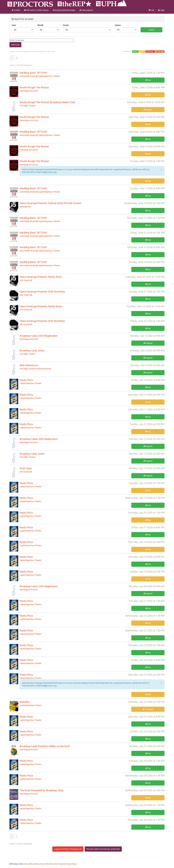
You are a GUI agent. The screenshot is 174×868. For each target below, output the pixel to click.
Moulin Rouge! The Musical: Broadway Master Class (47, 102)
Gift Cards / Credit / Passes (36, 10)
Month (40, 25)
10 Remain (148, 709)
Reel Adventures (29, 365)
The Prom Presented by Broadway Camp (42, 790)
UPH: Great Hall (26, 280)
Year (14, 25)
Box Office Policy (32, 864)
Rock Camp (26, 468)
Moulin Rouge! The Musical (34, 87)
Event (66, 25)
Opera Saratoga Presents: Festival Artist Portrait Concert (51, 203)
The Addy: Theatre (27, 106)
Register (148, 110)
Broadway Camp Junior (32, 350)
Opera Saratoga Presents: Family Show (41, 277)
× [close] (161, 170)
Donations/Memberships (64, 10)
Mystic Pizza (26, 380)
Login (161, 10)
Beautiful (25, 702)
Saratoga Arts (25, 207)
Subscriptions (86, 10)
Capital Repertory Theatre (31, 383)
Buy (148, 80)
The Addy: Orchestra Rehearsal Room (35, 369)
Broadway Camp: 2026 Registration (39, 336)
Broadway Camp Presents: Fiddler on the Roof (45, 746)
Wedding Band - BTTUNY (33, 73)
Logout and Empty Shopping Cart (68, 849)
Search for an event (22, 19)
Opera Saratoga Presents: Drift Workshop (42, 292)
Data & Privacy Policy (68, 864)
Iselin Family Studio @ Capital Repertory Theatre (40, 76)
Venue (118, 25)
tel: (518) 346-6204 (49, 864)
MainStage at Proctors (29, 91)
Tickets (16, 10)
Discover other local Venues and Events (103, 849)
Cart (151, 10)
